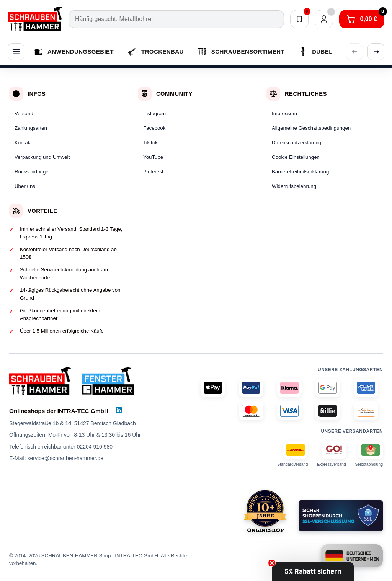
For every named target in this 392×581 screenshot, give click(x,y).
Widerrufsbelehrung (294, 186)
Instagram (154, 113)
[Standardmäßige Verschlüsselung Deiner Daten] (341, 516)
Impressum (284, 113)
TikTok (150, 143)
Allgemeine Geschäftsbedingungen (311, 128)
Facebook (154, 128)
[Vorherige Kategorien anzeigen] (354, 52)
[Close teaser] (272, 563)
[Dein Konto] (324, 19)
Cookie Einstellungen (296, 157)
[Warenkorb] (362, 19)
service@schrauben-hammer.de (65, 458)
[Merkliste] (299, 19)
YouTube (153, 157)
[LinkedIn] (119, 410)
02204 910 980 (95, 447)
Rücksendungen (33, 172)
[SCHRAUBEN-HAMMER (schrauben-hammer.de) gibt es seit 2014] (265, 511)
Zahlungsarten (31, 128)
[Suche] (176, 19)
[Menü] (16, 52)
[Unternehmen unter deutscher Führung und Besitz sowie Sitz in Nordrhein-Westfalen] (352, 556)
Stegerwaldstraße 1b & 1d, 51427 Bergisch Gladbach (73, 423)
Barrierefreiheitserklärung (300, 172)
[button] (313, 571)
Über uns (25, 186)
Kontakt (23, 143)
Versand (24, 113)
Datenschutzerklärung (296, 143)
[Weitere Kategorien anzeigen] (376, 52)
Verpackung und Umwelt (42, 157)
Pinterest (153, 172)
